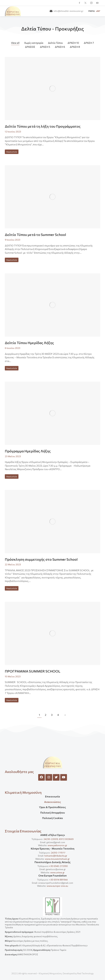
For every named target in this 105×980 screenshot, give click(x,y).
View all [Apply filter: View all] (15, 43)
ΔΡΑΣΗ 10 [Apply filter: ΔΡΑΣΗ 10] (73, 43)
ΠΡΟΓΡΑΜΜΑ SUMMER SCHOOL (33, 671)
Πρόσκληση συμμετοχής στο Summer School (41, 559)
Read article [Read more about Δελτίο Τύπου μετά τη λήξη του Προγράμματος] (12, 152)
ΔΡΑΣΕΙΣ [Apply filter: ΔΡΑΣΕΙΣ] (30, 47)
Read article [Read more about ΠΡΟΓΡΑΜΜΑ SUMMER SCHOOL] (12, 700)
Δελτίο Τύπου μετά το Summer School (35, 235)
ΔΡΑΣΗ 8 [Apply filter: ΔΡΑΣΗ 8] (75, 47)
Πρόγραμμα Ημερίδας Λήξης (28, 451)
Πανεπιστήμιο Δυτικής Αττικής (52, 862)
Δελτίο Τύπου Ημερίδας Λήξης (29, 343)
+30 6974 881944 (58, 880)
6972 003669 (66, 839)
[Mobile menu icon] (93, 11)
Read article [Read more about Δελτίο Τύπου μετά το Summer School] (12, 260)
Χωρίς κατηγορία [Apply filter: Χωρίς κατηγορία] (34, 43)
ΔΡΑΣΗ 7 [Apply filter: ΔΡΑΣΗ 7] (89, 43)
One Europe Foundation (52, 875)
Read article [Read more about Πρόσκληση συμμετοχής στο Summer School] (12, 588)
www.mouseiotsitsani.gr (57, 859)
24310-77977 (58, 853)
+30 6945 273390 (58, 866)
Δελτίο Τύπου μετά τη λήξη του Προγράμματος (43, 126)
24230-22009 (51, 839)
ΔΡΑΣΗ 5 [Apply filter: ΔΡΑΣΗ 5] (45, 47)
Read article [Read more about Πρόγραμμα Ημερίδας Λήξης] (12, 477)
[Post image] (52, 88)
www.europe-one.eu (57, 886)
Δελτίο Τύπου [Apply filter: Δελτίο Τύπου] (55, 43)
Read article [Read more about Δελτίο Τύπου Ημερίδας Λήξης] (12, 368)
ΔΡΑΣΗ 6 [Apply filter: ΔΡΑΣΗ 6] (60, 47)
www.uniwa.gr (57, 872)
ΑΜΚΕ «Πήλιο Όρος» (53, 835)
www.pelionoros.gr (57, 845)
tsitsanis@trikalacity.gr (56, 856)
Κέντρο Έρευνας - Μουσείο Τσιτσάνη (53, 848)
